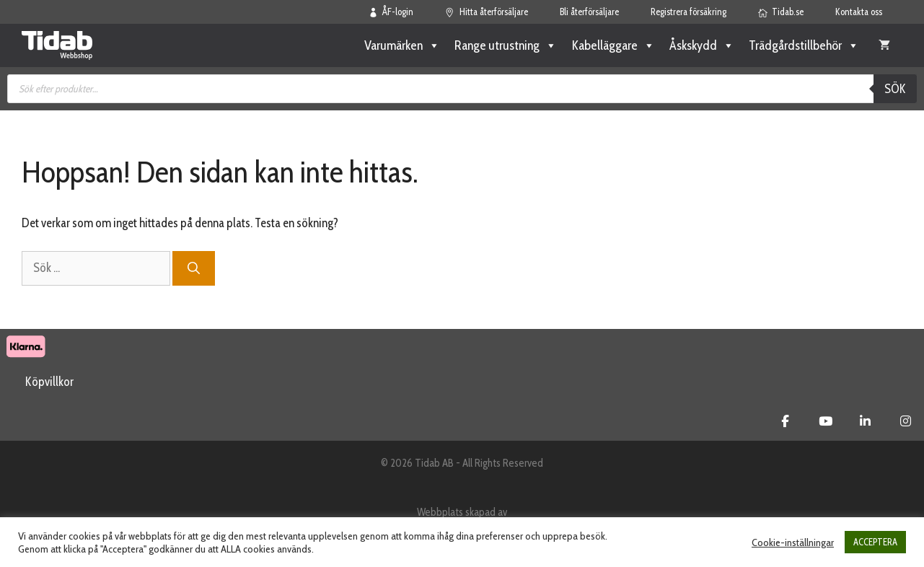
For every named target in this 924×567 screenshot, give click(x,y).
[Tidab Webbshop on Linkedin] (865, 421)
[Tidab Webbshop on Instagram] (906, 421)
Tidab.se (781, 12)
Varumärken (402, 45)
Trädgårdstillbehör (804, 45)
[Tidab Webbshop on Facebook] (785, 421)
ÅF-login (391, 12)
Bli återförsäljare (589, 12)
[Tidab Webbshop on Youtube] (826, 421)
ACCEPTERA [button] (875, 542)
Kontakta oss (859, 12)
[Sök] (194, 268)
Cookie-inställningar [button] (793, 542)
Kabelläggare (613, 45)
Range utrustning (506, 45)
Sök (895, 89)
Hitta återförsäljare (487, 12)
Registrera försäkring (688, 12)
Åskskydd (702, 45)
